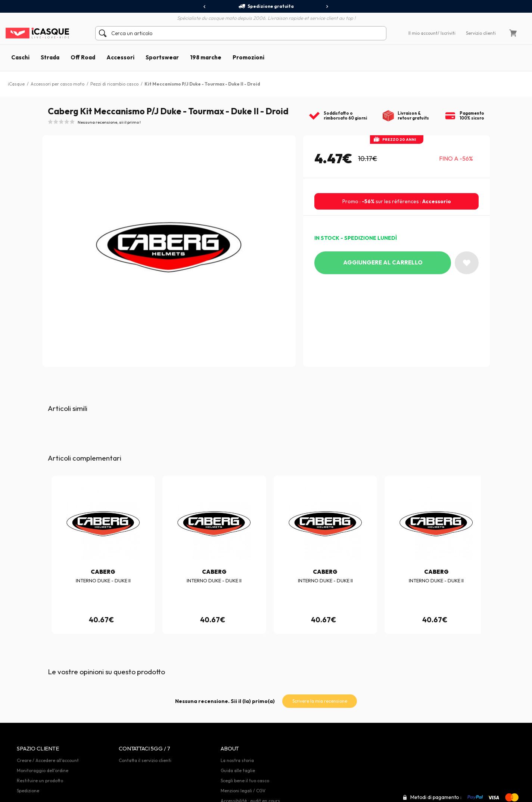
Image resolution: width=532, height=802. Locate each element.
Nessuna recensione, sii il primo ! (109, 122)
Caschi (20, 57)
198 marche (206, 57)
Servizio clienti (481, 33)
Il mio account (423, 33)
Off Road (83, 57)
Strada (50, 57)
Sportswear (162, 57)
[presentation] (205, 7)
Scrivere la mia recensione (320, 701)
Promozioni (248, 57)
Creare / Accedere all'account (48, 760)
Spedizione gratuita (266, 6)
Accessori (120, 57)
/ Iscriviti (447, 33)
